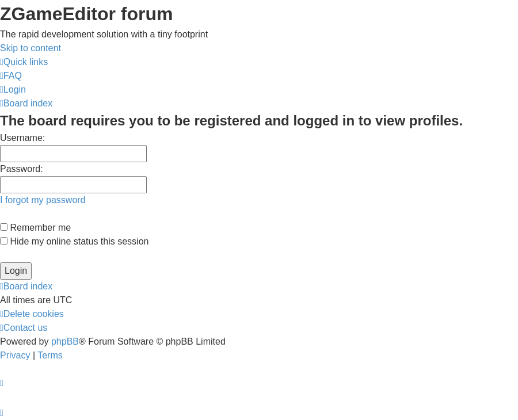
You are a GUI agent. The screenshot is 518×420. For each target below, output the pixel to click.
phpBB (65, 341)
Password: (22, 169)
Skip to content (31, 48)
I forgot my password (43, 200)
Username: (22, 138)
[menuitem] (11, 76)
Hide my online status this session (74, 241)
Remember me (35, 228)
